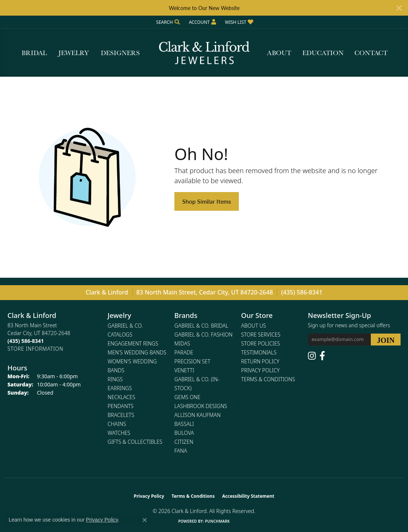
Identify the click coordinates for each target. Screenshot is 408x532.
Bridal (34, 53)
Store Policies (260, 343)
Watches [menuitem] (119, 433)
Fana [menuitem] (181, 451)
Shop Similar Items (207, 201)
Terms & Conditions (268, 379)
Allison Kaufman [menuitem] (197, 415)
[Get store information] (35, 349)
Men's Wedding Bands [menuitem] (137, 352)
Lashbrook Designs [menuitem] (201, 406)
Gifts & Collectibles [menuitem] (135, 442)
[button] (167, 22)
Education (323, 53)
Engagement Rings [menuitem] (133, 343)
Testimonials (259, 352)
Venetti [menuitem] (184, 370)
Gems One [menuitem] (187, 397)
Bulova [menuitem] (184, 433)
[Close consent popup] (145, 520)
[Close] (399, 8)
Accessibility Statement (248, 496)
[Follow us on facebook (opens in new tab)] (322, 356)
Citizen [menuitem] (184, 442)
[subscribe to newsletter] (386, 340)
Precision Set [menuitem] (192, 361)
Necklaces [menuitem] (121, 397)
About (279, 53)
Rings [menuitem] (115, 379)
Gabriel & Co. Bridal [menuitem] (201, 326)
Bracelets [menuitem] (121, 415)
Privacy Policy (260, 370)
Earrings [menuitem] (120, 388)
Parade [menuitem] (184, 352)
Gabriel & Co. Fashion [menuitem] (204, 335)
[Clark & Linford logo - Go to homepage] (204, 53)
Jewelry (74, 53)
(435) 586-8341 (302, 292)
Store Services (261, 335)
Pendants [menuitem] (121, 406)
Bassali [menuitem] (184, 424)
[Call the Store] (26, 341)
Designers (120, 53)
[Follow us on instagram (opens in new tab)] (312, 356)
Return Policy (260, 361)
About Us (253, 326)
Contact (371, 53)
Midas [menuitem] (182, 343)
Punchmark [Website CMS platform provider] (217, 521)
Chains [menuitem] (117, 424)
